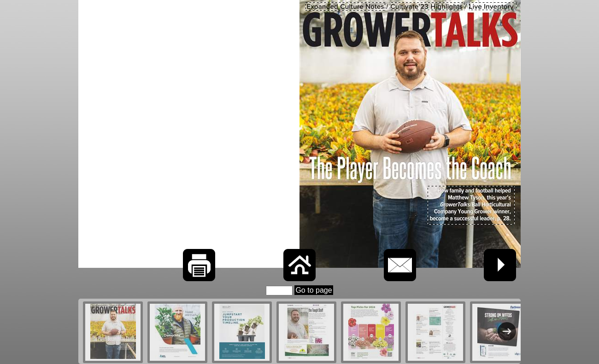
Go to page (314, 290)
